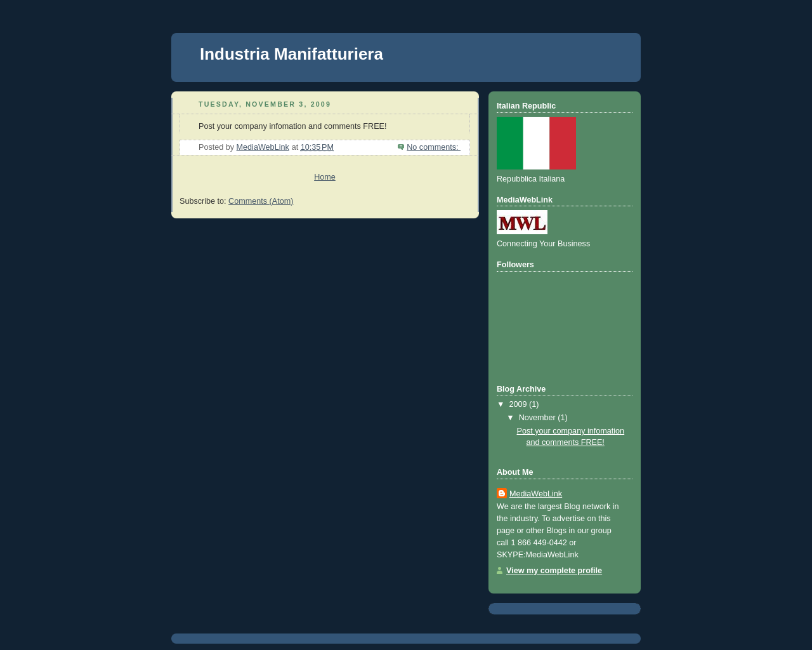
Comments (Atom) (261, 201)
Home (325, 177)
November (539, 418)
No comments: (434, 147)
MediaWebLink (536, 494)
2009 (520, 404)
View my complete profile (554, 571)
